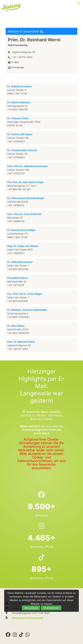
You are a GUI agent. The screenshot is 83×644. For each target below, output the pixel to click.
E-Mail (15, 62)
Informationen (51, 608)
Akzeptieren (31, 608)
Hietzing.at (12, 7)
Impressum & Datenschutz (28, 618)
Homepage (18, 67)
